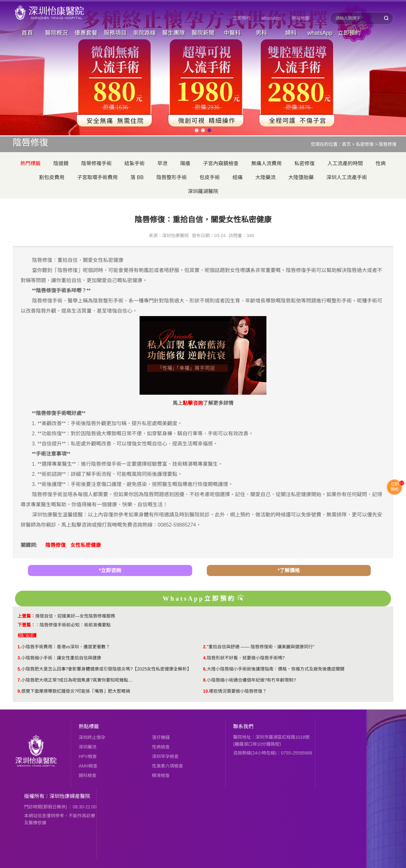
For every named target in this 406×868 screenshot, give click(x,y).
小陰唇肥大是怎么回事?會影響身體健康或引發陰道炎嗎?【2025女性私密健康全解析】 (106, 669)
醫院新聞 (203, 33)
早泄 (162, 163)
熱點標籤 (89, 726)
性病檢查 (161, 747)
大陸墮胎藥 (301, 177)
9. (19, 691)
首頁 (27, 33)
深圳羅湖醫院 (203, 191)
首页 (346, 144)
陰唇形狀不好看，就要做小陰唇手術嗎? (246, 658)
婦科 (291, 33)
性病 (381, 163)
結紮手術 (134, 163)
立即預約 (242, 18)
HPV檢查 (88, 756)
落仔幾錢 (161, 737)
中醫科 (232, 33)
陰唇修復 (388, 144)
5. (19, 669)
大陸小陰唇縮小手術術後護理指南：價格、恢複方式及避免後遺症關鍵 (276, 669)
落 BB (137, 177)
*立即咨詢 (110, 570)
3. (19, 658)
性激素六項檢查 (167, 766)
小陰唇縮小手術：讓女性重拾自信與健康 (61, 658)
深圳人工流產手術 (347, 177)
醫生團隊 (174, 33)
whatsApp (271, 18)
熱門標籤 (30, 163)
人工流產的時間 (345, 163)
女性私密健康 (86, 545)
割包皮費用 (52, 177)
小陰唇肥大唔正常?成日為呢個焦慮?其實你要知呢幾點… (77, 680)
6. (205, 669)
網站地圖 (300, 18)
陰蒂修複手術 (96, 163)
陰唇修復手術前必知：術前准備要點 (75, 625)
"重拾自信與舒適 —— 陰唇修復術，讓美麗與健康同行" (261, 647)
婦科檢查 (88, 775)
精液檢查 (161, 775)
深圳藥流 (88, 747)
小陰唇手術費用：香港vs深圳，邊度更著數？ (66, 647)
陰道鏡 (61, 163)
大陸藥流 (265, 177)
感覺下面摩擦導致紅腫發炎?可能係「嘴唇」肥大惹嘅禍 (76, 691)
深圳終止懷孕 (92, 737)
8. (205, 680)
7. (19, 680)
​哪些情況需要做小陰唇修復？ (238, 691)
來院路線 (144, 33)
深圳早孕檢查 (165, 756)
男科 (261, 33)
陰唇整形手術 (172, 177)
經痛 (238, 177)
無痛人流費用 (266, 163)
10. (206, 691)
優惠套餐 (86, 33)
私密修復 (365, 144)
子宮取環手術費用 (97, 177)
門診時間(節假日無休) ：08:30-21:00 (60, 807)
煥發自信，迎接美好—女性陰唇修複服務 (75, 616)
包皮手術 (210, 177)
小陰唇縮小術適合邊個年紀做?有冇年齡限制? (252, 680)
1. (19, 647)
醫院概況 (56, 33)
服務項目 (115, 33)
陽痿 (185, 163)
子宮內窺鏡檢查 (221, 163)
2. (205, 647)
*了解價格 (289, 570)
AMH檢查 (88, 766)
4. (205, 658)
